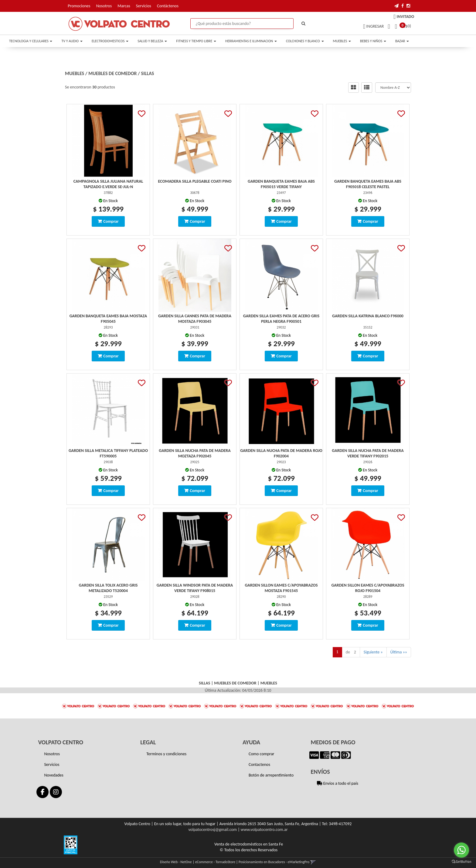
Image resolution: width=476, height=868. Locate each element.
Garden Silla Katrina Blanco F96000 (368, 316)
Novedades (54, 775)
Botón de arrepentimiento (271, 775)
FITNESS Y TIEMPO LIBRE (196, 41)
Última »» (399, 652)
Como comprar (262, 754)
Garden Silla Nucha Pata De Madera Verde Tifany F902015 (368, 453)
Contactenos (259, 765)
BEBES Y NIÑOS (373, 41)
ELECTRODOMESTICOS (110, 41)
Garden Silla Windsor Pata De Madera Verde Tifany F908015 (195, 588)
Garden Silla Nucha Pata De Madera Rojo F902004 (281, 453)
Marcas (124, 6)
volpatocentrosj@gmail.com (212, 830)
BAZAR (402, 41)
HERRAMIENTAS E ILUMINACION (251, 41)
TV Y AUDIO (72, 41)
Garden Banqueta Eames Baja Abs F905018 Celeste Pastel (368, 184)
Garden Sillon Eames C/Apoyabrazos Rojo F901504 (368, 588)
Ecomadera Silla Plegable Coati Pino (195, 181)
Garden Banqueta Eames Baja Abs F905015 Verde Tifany (281, 184)
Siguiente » (373, 652)
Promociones (79, 6)
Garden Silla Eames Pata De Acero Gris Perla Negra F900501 (281, 319)
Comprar (111, 221)
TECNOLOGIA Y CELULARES (31, 41)
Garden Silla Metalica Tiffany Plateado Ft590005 (108, 453)
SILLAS (148, 73)
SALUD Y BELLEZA (152, 41)
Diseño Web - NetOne (176, 862)
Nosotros (104, 6)
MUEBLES (342, 41)
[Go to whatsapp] (461, 850)
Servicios (144, 6)
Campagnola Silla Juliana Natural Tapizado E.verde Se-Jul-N (108, 184)
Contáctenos (168, 6)
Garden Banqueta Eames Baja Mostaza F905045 (108, 319)
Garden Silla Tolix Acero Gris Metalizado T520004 (108, 588)
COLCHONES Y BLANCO (305, 41)
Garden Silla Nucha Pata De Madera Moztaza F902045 (195, 453)
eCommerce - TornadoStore (215, 862)
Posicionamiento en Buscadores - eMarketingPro (274, 862)
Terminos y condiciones (166, 754)
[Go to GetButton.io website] (461, 862)
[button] (396, 6)
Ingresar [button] (375, 26)
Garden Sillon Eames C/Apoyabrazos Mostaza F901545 (281, 588)
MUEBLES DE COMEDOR (112, 73)
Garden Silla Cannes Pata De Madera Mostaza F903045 (195, 319)
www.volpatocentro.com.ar (264, 830)
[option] (78, 706)
